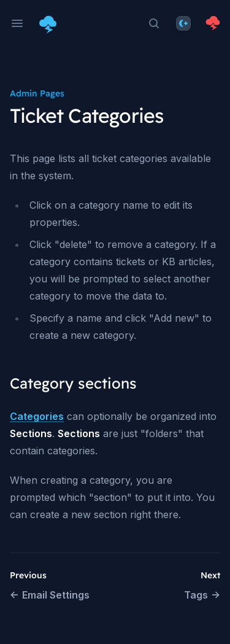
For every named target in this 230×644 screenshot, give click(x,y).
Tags (202, 595)
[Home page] (50, 23)
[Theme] (183, 23)
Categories (37, 416)
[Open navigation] (17, 23)
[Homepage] (213, 23)
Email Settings (50, 595)
